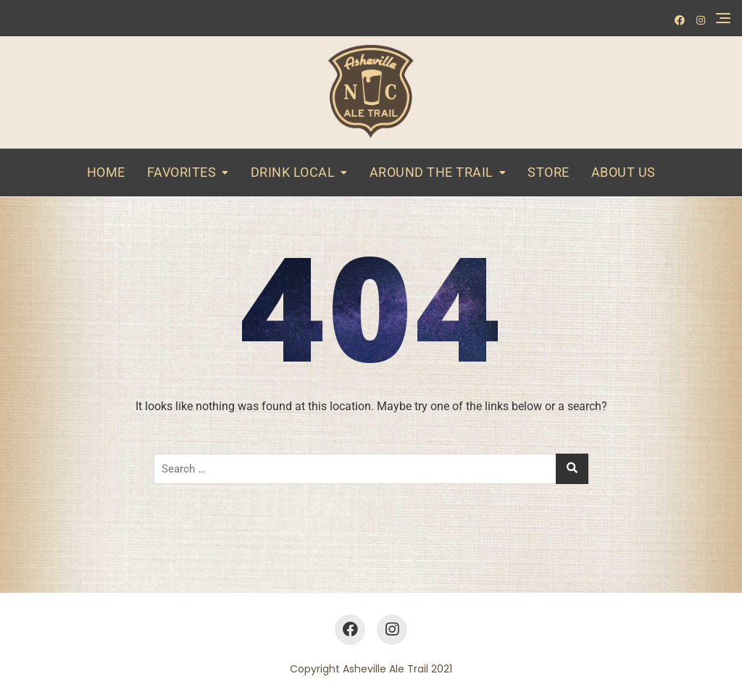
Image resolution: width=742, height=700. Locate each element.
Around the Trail (432, 172)
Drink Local (293, 172)
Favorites (182, 172)
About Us (624, 172)
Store (549, 172)
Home (106, 172)
